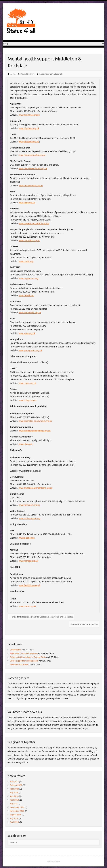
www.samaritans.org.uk (30, 313)
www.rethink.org (27, 295)
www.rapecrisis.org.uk (29, 505)
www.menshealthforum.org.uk (33, 168)
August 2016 (15, 815)
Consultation (15, 650)
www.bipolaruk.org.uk (29, 128)
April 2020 (14, 789)
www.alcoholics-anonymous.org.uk (35, 421)
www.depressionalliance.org (32, 155)
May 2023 (14, 781)
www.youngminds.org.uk (31, 350)
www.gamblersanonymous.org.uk (35, 431)
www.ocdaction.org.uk (29, 241)
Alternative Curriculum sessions (24, 653)
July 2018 (14, 793)
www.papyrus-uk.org (29, 278)
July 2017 (14, 804)
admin (13, 74)
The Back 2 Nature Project (84, 624)
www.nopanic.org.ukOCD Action (34, 223)
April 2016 (14, 822)
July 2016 (14, 818)
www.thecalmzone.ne (29, 142)
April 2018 (14, 800)
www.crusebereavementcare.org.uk (36, 488)
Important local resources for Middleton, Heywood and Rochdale (41, 617)
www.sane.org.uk (27, 333)
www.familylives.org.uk (30, 585)
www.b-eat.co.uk (27, 538)
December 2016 (17, 807)
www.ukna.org (26, 444)
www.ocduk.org (26, 261)
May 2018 (14, 796)
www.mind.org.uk (27, 203)
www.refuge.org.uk (28, 400)
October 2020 (16, 785)
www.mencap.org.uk (29, 561)
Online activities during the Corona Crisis (28, 657)
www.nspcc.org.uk (28, 383)
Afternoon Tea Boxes (19, 665)
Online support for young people (24, 661)
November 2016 (17, 811)
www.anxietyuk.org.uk (29, 115)
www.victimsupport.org (30, 518)
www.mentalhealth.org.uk (31, 186)
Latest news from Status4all (51, 74)
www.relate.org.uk (27, 606)
